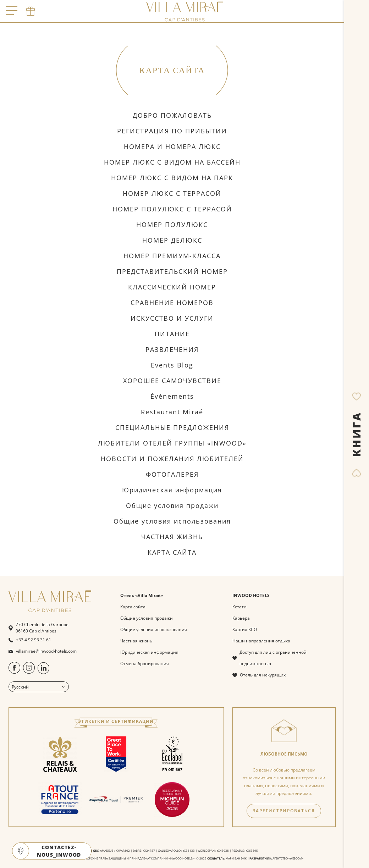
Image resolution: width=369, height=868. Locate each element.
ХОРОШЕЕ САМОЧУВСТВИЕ (172, 381)
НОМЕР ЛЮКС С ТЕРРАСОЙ (172, 193)
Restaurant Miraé (172, 412)
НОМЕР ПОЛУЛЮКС (172, 225)
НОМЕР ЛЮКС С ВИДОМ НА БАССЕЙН (172, 162)
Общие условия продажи (172, 505)
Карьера (241, 618)
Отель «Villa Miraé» (142, 595)
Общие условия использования (172, 521)
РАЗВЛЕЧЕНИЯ (172, 349)
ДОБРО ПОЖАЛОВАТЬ (172, 115)
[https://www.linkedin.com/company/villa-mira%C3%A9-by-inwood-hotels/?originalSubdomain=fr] (43, 672)
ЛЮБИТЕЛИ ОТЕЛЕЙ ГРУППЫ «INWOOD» (172, 443)
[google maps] (21, 851)
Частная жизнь (136, 641)
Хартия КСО (245, 629)
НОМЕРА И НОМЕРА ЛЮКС (172, 146)
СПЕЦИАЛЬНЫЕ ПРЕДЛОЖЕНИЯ (172, 427)
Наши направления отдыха (261, 641)
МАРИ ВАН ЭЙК (236, 858)
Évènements (172, 396)
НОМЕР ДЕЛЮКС (172, 240)
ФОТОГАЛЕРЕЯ (172, 474)
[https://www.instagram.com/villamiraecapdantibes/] (29, 672)
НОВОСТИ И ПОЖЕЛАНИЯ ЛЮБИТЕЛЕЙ (172, 459)
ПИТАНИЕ (172, 334)
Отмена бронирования (145, 664)
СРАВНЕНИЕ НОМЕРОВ (172, 303)
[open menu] (12, 11)
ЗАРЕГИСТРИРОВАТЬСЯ (284, 811)
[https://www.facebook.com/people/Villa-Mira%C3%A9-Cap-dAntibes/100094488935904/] (14, 672)
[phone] (31, 11)
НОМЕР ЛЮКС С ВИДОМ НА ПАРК (172, 178)
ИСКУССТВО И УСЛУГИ (172, 318)
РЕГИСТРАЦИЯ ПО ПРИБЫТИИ (172, 131)
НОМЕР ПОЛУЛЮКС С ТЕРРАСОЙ (172, 209)
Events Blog (172, 365)
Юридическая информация (172, 490)
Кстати (239, 607)
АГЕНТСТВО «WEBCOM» (288, 858)
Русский (39, 687)
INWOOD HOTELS (251, 595)
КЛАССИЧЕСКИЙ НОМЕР (172, 287)
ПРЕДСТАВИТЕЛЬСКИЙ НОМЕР (172, 271)
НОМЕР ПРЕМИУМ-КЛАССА (172, 256)
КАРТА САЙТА (172, 552)
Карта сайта (133, 607)
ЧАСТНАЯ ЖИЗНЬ (172, 537)
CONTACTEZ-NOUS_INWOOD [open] (59, 851)
